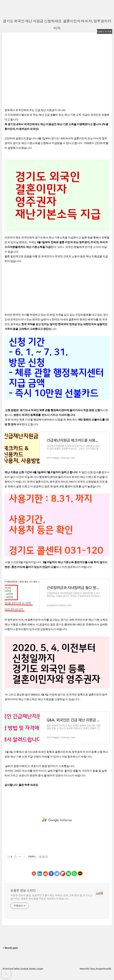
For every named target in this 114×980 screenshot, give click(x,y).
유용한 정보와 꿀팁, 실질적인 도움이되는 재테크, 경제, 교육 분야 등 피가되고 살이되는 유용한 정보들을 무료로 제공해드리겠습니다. (51, 903)
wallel (109, 975)
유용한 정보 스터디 (23, 897)
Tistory (92, 975)
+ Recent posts (10, 954)
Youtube (32, 975)
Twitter (16, 975)
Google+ (40, 975)
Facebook (24, 975)
